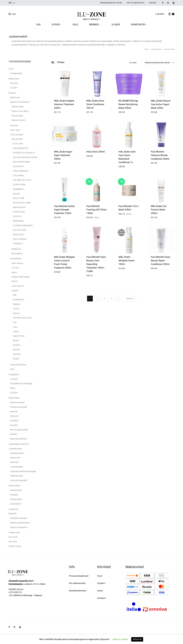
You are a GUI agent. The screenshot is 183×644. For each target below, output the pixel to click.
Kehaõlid (14, 495)
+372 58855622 (16, 595)
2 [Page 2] (97, 299)
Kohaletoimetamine (78, 591)
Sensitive (17, 354)
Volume (16, 313)
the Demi (14, 83)
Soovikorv (102, 598)
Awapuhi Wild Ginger (21, 277)
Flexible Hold (14, 533)
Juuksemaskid (16, 467)
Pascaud (14, 125)
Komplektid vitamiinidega (21, 384)
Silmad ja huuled (17, 402)
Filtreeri (58, 62)
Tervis (11, 69)
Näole (13, 388)
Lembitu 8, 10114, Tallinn (34, 584)
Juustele (14, 379)
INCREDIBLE (18, 221)
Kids (15, 295)
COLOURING (19, 176)
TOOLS (16, 309)
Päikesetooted (16, 476)
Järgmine (131, 299)
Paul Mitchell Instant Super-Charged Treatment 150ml (64, 210)
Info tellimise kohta (136, 3)
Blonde (16, 340)
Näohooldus (14, 398)
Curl (15, 322)
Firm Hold (13, 537)
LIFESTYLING (19, 212)
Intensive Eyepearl (18, 365)
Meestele (13, 514)
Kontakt (153, 3)
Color (15, 327)
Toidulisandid (16, 73)
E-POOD (57, 25)
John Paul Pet (18, 286)
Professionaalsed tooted (111, 3)
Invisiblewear (19, 300)
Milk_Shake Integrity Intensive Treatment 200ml (64, 104)
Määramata (14, 79)
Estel (12, 369)
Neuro (14, 272)
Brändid (12, 93)
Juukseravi (13, 509)
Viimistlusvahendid (18, 480)
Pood (100, 576)
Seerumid (14, 416)
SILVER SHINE (19, 185)
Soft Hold (13, 542)
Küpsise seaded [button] (120, 639)
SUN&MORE (18, 189)
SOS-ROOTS (18, 166)
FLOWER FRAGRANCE (23, 225)
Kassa (100, 591)
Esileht (147, 49)
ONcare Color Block (20, 111)
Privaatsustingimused (79, 576)
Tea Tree (15, 268)
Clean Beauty (17, 263)
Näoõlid (13, 434)
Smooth (16, 350)
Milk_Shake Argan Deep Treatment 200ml (63, 155)
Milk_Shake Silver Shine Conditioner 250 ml (95, 104)
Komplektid (14, 374)
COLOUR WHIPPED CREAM (25, 157)
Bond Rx (17, 345)
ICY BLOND (18, 144)
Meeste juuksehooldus (20, 523)
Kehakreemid (16, 490)
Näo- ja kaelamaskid (19, 430)
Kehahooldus (14, 486)
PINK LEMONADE (21, 171)
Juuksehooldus (156, 49)
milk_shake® (17, 139)
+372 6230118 (15, 592)
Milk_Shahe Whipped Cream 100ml (127, 261)
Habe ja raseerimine (19, 527)
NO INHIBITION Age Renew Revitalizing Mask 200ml (128, 104)
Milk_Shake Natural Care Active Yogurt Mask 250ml (161, 104)
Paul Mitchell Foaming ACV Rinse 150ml (96, 210)
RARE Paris (15, 98)
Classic (16, 359)
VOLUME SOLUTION (22, 180)
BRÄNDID (95, 25)
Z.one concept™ (17, 135)
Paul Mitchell (16, 259)
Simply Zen (16, 249)
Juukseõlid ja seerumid (19, 444)
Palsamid (14, 462)
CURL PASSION (20, 239)
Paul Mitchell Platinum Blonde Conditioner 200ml (160, 155)
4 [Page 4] (111, 299)
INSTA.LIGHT (19, 235)
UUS (38, 25)
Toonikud (14, 421)
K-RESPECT (18, 244)
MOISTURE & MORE (22, 162)
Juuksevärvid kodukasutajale (23, 471)
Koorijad (14, 425)
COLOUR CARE (20, 230)
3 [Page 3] (104, 299)
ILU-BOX (116, 25)
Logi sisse (160, 14)
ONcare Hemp (15, 546)
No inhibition (17, 253)
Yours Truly (15, 130)
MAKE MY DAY (19, 207)
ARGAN (16, 194)
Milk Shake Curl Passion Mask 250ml (159, 210)
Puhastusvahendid (18, 407)
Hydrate (16, 304)
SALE (75, 25)
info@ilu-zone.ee (16, 589)
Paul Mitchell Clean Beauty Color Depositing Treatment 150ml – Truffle (96, 264)
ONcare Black (17, 107)
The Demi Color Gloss (22, 318)
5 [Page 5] (119, 299)
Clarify (16, 331)
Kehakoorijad (16, 499)
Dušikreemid (15, 504)
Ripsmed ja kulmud (18, 439)
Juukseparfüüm (17, 453)
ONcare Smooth (19, 120)
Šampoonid (15, 458)
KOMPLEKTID (139, 25)
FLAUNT (14, 88)
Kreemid (14, 412)
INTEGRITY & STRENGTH (24, 153)
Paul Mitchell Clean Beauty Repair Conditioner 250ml (161, 261)
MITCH (15, 281)
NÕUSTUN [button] (137, 639)
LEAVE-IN (17, 216)
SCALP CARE (19, 198)
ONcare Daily (17, 116)
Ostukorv (101, 583)
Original (15, 291)
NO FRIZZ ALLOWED (22, 203)
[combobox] (159, 63)
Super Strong (19, 336)
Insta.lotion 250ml (96, 152)
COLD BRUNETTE (21, 148)
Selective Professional (20, 102)
